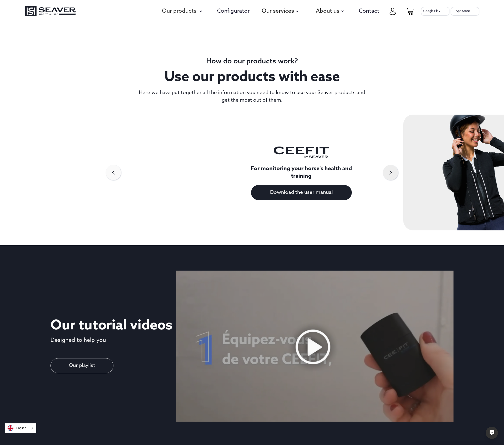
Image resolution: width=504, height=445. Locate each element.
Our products (179, 11)
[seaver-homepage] (50, 11)
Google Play (432, 11)
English (17, 428)
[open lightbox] (315, 354)
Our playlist (82, 370)
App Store (463, 11)
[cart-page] (410, 11)
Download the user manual (301, 196)
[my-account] (393, 11)
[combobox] (21, 428)
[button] (183, 11)
